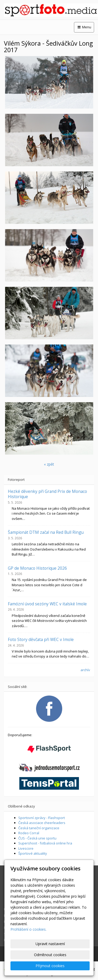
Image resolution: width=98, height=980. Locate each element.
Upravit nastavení (50, 944)
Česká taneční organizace (39, 828)
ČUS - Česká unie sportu (37, 838)
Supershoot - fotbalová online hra (45, 843)
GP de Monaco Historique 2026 (37, 568)
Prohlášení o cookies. (28, 929)
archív (85, 670)
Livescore (26, 848)
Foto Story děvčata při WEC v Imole (41, 639)
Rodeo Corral (29, 833)
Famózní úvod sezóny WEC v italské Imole (47, 604)
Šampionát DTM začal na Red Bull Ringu (46, 532)
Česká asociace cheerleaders (42, 823)
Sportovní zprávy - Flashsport (42, 818)
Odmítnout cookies (50, 955)
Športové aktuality (33, 853)
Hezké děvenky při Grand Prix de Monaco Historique (47, 494)
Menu (84, 27)
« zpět (49, 464)
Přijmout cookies (50, 966)
